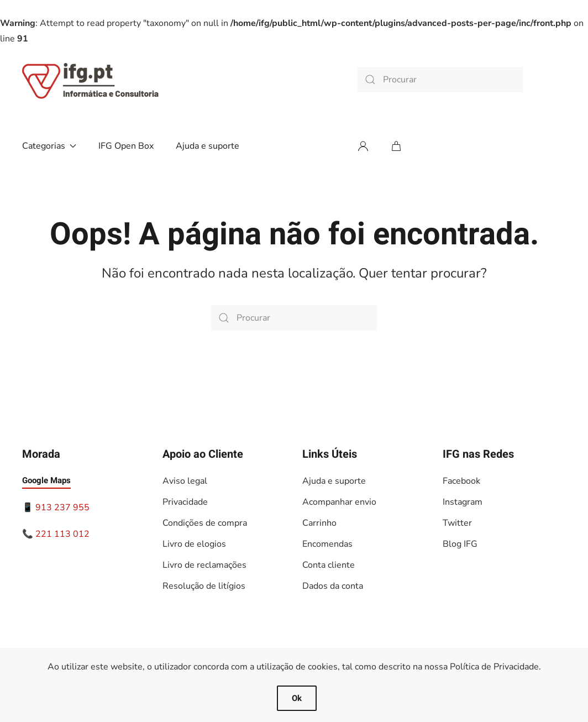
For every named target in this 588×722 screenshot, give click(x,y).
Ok (297, 698)
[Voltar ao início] (91, 80)
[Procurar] (440, 80)
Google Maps (46, 480)
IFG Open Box (126, 146)
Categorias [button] (49, 146)
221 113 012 (62, 534)
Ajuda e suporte (208, 146)
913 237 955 (62, 508)
